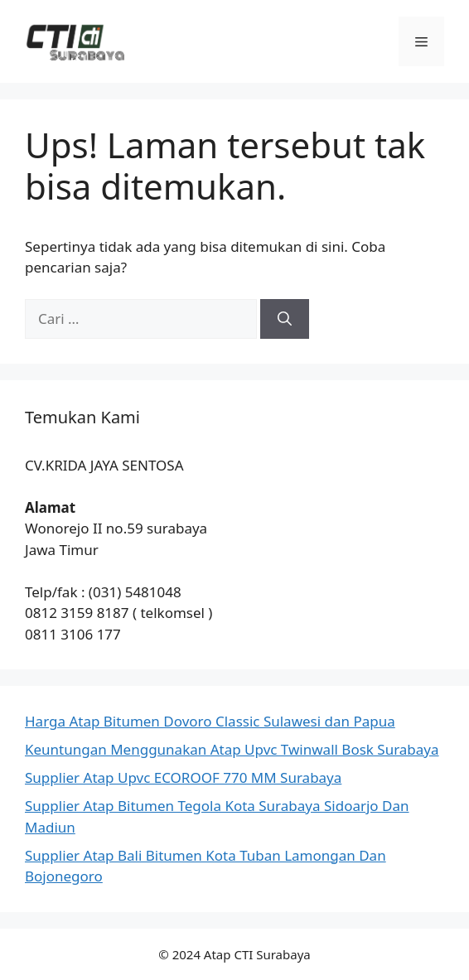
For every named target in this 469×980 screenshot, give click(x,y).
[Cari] (285, 319)
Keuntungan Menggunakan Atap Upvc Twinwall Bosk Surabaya (232, 749)
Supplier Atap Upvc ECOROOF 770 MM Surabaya (183, 777)
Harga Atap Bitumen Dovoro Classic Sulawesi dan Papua (210, 721)
